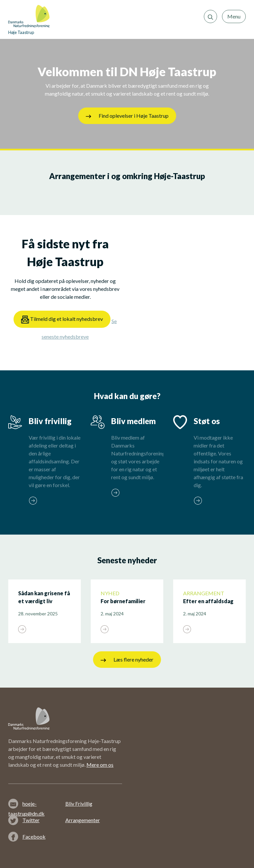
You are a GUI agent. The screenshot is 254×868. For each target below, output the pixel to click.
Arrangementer (83, 820)
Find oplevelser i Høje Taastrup (127, 116)
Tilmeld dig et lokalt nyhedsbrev (62, 320)
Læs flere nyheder (127, 660)
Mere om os (100, 765)
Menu (234, 16)
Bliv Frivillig (79, 804)
